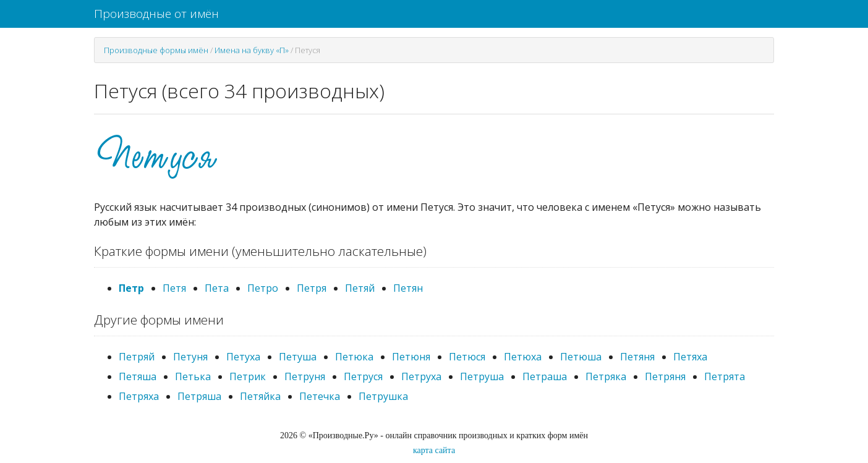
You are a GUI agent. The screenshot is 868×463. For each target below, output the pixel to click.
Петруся (363, 376)
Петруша (482, 376)
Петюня (411, 357)
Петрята (725, 376)
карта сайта (434, 450)
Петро (263, 288)
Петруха (421, 376)
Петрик (248, 376)
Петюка (354, 357)
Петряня (665, 376)
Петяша (138, 376)
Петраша (545, 376)
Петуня (190, 357)
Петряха (139, 396)
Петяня (637, 357)
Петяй (360, 288)
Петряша (199, 396)
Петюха (523, 357)
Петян (408, 288)
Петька (193, 376)
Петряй (137, 357)
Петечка (320, 396)
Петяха (690, 357)
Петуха (243, 357)
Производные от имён (156, 14)
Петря (312, 288)
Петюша (581, 357)
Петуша (298, 357)
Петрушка (383, 396)
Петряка (606, 376)
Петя (174, 288)
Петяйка (260, 396)
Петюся (467, 357)
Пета (217, 288)
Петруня (305, 376)
